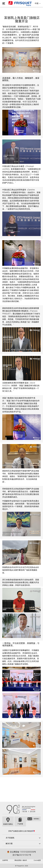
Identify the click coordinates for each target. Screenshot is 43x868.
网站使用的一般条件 (21, 860)
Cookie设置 (37, 860)
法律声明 (5, 860)
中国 (37, 3)
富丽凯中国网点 (8, 824)
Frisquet (20, 3)
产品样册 (20, 824)
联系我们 (36, 819)
